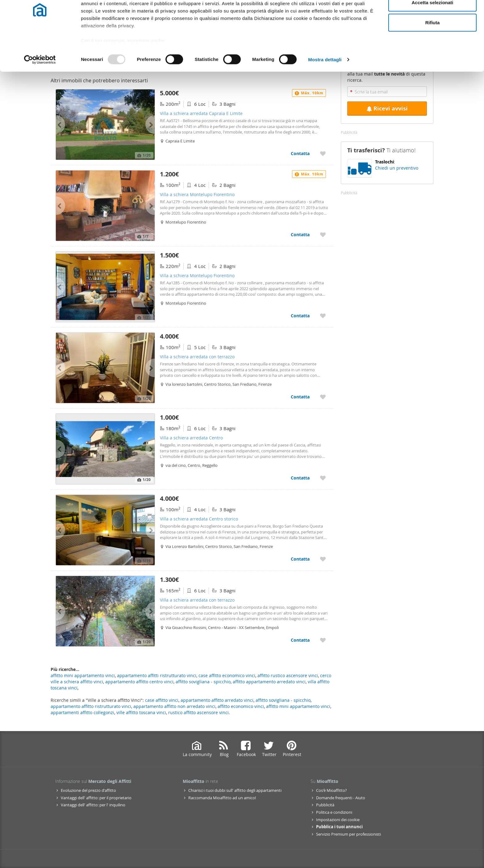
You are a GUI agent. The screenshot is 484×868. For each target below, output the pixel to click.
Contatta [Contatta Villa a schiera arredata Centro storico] (300, 559)
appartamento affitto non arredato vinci (174, 706)
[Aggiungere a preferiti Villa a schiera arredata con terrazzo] (323, 397)
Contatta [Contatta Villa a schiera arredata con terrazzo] (300, 397)
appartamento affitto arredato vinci (217, 700)
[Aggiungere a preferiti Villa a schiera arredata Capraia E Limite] (323, 153)
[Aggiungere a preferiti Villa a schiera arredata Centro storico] (323, 559)
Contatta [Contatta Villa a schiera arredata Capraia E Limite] (300, 153)
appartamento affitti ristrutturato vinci (157, 675)
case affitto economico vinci (227, 675)
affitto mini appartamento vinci (298, 706)
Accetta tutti (433, 16)
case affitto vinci (162, 700)
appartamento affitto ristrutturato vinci (91, 706)
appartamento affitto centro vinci (139, 682)
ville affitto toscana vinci (141, 712)
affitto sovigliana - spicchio (283, 700)
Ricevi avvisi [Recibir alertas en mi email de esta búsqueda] (387, 108)
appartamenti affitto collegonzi (82, 712)
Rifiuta (433, 57)
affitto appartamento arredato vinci (269, 682)
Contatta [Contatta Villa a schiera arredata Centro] (300, 478)
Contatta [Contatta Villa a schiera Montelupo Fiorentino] (300, 234)
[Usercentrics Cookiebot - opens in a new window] (40, 94)
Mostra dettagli (325, 94)
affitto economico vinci (241, 706)
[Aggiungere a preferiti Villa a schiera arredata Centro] (323, 478)
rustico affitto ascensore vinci (198, 712)
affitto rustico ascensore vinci (288, 675)
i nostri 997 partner (116, 22)
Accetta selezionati (432, 37)
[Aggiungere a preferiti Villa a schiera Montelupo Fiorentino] (323, 234)
